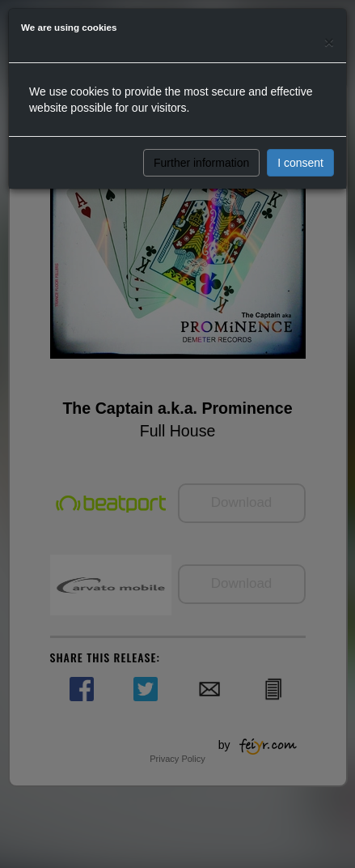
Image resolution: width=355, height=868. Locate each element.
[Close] (329, 42)
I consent (300, 163)
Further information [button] (201, 163)
